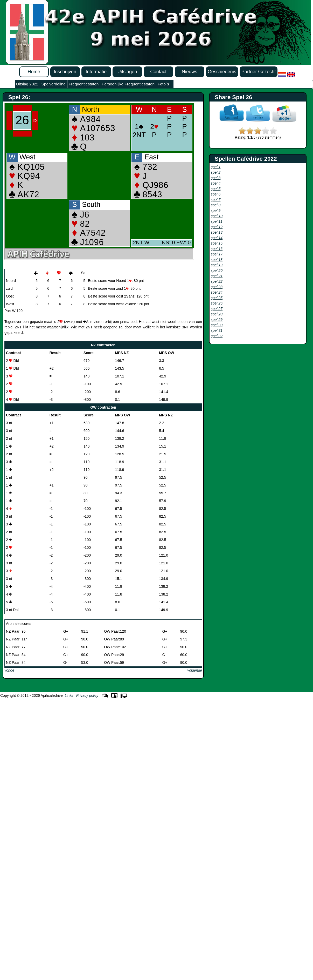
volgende (195, 670)
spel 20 (217, 271)
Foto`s (163, 84)
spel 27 (217, 309)
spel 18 (217, 260)
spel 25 (217, 298)
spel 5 (216, 189)
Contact (158, 72)
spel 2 (216, 172)
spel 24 (217, 292)
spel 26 (217, 303)
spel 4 (216, 183)
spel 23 (217, 287)
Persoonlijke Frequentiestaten (128, 84)
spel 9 (216, 211)
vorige (9, 670)
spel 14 (217, 238)
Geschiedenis (222, 72)
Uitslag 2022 (27, 84)
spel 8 (216, 205)
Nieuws (190, 72)
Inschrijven (65, 72)
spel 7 (216, 200)
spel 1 (216, 167)
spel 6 (216, 194)
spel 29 (217, 320)
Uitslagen (127, 72)
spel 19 (217, 265)
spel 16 (217, 249)
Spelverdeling (54, 84)
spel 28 (217, 314)
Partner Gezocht (259, 72)
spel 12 (217, 227)
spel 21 (217, 276)
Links (69, 695)
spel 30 (217, 325)
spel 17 (217, 254)
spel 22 (217, 281)
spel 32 (217, 336)
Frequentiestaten (84, 84)
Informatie (96, 72)
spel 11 (217, 221)
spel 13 (217, 232)
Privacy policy (87, 695)
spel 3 (216, 178)
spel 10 (217, 216)
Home (34, 72)
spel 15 (217, 243)
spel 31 (217, 330)
